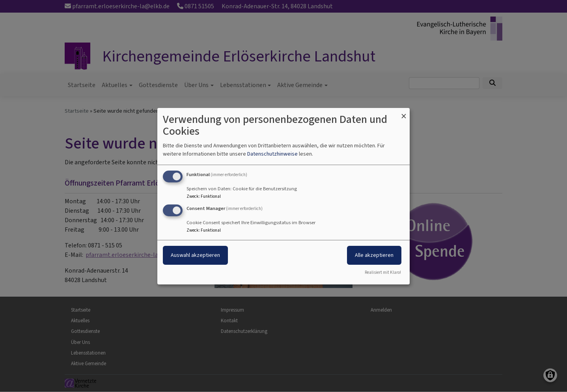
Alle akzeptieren (374, 255)
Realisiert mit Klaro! (383, 272)
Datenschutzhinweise (272, 154)
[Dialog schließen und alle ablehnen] (404, 112)
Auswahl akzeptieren (195, 255)
